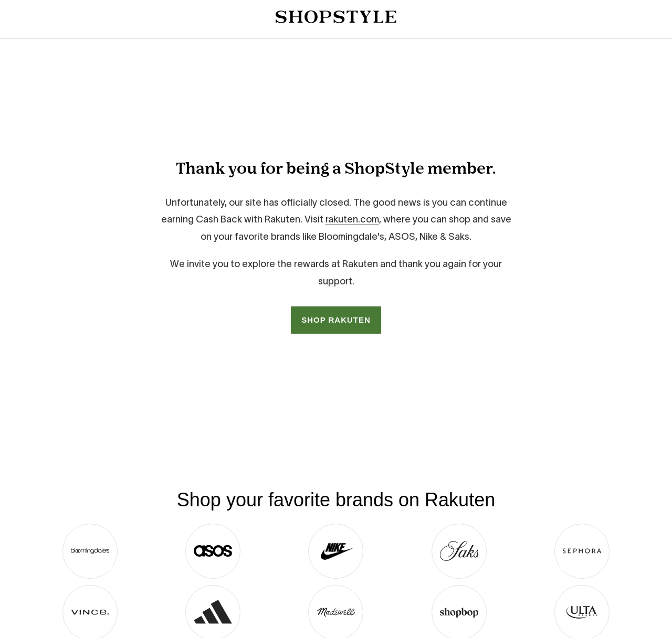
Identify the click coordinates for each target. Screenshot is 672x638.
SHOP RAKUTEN (336, 320)
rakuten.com (352, 219)
